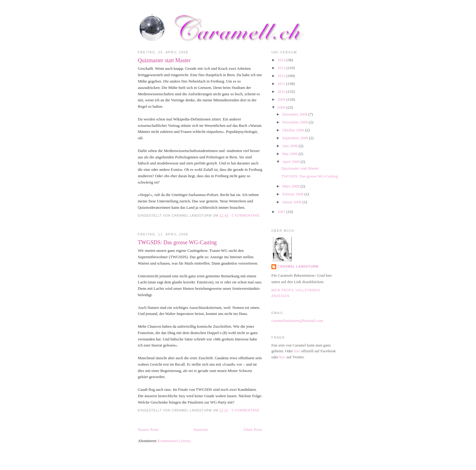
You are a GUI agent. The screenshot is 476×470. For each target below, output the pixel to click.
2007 (282, 212)
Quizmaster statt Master (164, 60)
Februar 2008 (293, 194)
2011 (282, 84)
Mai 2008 (290, 154)
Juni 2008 (291, 146)
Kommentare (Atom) (174, 441)
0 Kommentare (246, 216)
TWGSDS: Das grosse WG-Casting (177, 242)
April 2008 (291, 162)
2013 (282, 68)
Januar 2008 (292, 202)
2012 (282, 76)
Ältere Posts (253, 429)
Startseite (201, 429)
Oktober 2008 (294, 130)
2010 (282, 91)
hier (297, 351)
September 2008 (296, 138)
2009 (282, 99)
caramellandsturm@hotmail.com (297, 321)
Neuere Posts (148, 429)
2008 (282, 107)
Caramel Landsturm (298, 267)
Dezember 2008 (295, 114)
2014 (282, 60)
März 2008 (291, 186)
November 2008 (296, 122)
